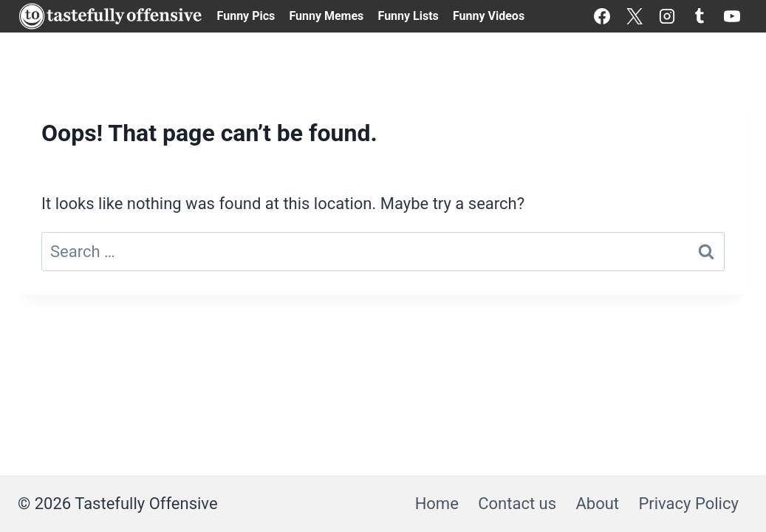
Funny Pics (246, 16)
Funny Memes (326, 16)
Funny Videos (489, 16)
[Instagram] (667, 16)
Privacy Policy (688, 504)
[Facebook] (602, 16)
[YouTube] (732, 16)
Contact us (517, 504)
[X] (635, 16)
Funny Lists (408, 16)
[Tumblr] (700, 16)
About (597, 504)
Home (437, 504)
